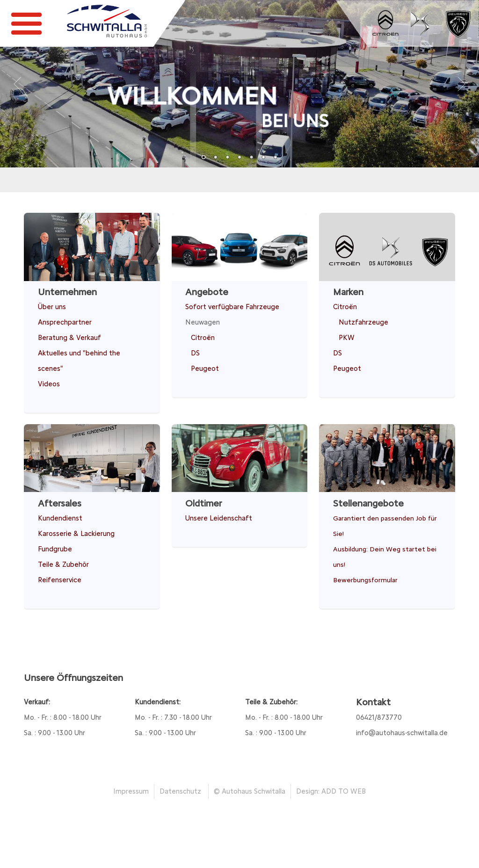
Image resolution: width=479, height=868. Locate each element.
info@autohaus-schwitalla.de (402, 733)
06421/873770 (379, 717)
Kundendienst (60, 518)
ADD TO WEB (344, 791)
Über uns (52, 307)
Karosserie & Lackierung (76, 534)
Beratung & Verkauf (69, 338)
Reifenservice (60, 580)
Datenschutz (180, 791)
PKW (347, 338)
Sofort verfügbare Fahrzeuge (232, 307)
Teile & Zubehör (63, 564)
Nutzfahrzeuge (363, 322)
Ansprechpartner (65, 322)
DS (195, 353)
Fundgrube (55, 549)
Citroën (203, 338)
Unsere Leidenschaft (219, 518)
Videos (49, 384)
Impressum (131, 791)
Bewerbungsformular (365, 580)
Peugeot (205, 369)
